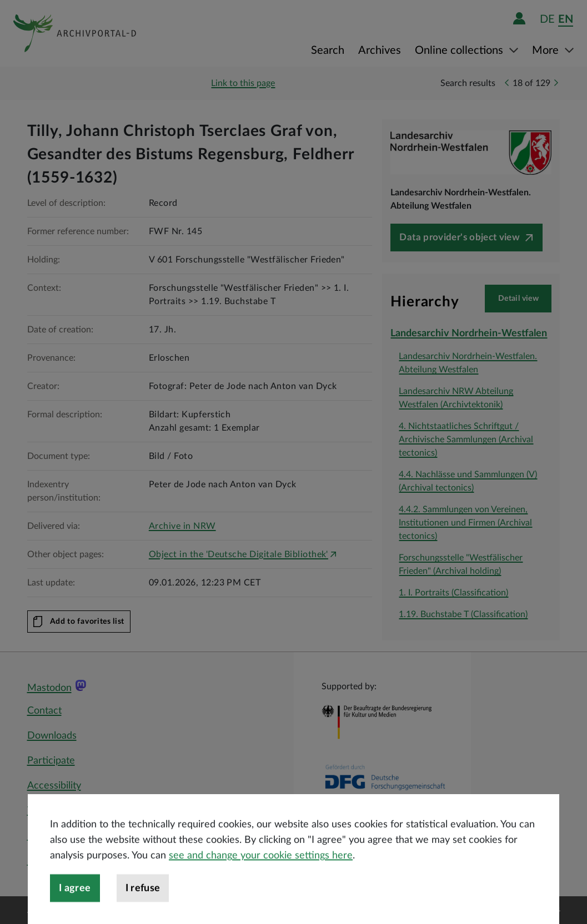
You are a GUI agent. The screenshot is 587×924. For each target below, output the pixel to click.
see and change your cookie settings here (261, 879)
